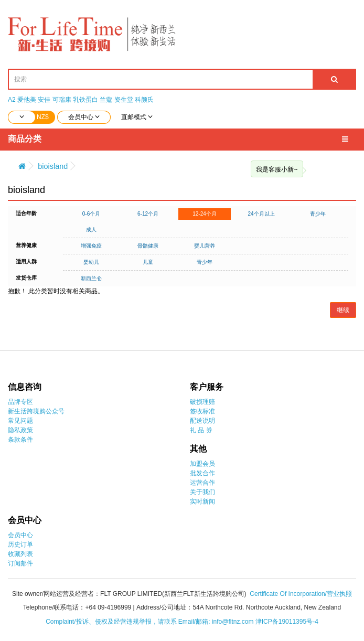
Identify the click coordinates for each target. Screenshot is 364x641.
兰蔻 (106, 100)
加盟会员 (202, 464)
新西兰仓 (91, 278)
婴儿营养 (205, 246)
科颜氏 (144, 100)
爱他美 (27, 100)
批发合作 (202, 473)
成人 (91, 229)
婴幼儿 (91, 262)
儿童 (148, 262)
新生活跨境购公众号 (36, 411)
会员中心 (20, 535)
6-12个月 (148, 214)
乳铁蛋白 (85, 100)
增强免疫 (91, 246)
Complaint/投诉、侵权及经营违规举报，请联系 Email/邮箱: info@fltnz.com (151, 622)
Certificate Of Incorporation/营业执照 (301, 594)
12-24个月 (205, 214)
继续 (343, 310)
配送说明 (202, 421)
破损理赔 (202, 402)
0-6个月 (91, 214)
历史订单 (20, 544)
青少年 (318, 214)
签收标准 (202, 411)
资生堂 (124, 100)
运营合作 (202, 483)
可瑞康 (62, 100)
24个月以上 (261, 214)
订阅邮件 (20, 563)
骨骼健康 (148, 246)
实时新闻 (202, 501)
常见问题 (20, 421)
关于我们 (202, 492)
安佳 (44, 100)
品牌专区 (20, 402)
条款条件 (20, 440)
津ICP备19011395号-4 (287, 622)
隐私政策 (20, 430)
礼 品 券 (201, 430)
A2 (12, 100)
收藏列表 (20, 554)
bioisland (53, 166)
